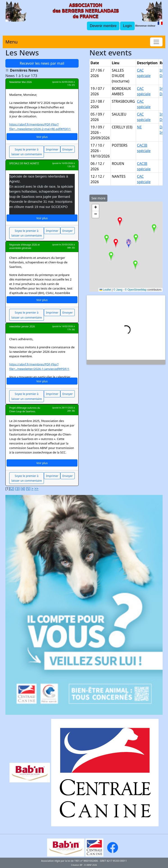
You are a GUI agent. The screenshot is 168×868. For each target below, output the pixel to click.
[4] (23, 489)
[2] (12, 489)
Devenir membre (103, 26)
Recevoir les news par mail (42, 63)
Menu (11, 42)
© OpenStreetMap (136, 290)
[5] (28, 489)
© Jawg (118, 290)
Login (127, 26)
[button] (135, 265)
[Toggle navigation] (156, 42)
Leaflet (105, 290)
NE (139, 127)
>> (36, 489)
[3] (18, 489)
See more (98, 198)
